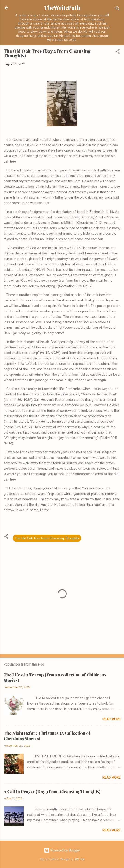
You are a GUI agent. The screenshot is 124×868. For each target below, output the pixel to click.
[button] (118, 52)
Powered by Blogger (62, 850)
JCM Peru (79, 859)
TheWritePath (62, 8)
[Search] (118, 9)
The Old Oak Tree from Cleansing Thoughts (47, 538)
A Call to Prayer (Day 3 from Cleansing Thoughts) (52, 792)
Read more (111, 719)
